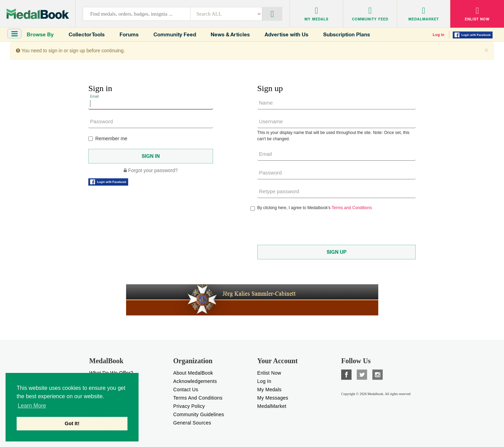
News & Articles (230, 34)
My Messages (273, 398)
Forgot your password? (151, 170)
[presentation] (310, 228)
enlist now (269, 373)
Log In (264, 381)
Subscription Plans (347, 34)
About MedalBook (193, 373)
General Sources (192, 423)
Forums (129, 34)
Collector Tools (87, 34)
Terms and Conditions (352, 208)
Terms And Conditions (198, 398)
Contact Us (186, 390)
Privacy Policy (189, 406)
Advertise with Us (286, 34)
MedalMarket (272, 406)
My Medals (269, 390)
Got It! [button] (72, 423)
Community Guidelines (199, 414)
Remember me (108, 138)
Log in (439, 35)
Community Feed (175, 34)
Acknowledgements (195, 381)
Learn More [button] (32, 406)
